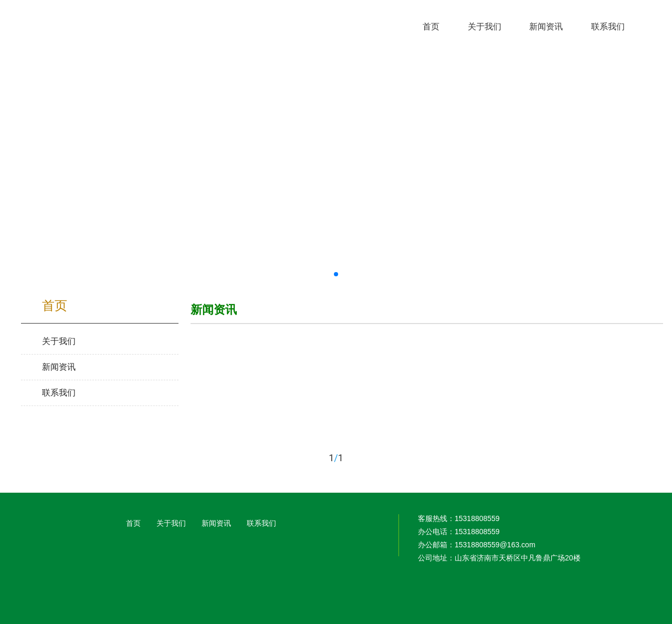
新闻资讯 (216, 523)
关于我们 (171, 523)
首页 (133, 523)
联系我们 (261, 523)
